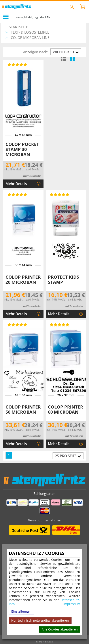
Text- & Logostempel (30, 32)
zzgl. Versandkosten (32, 176)
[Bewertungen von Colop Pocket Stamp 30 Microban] (17, 65)
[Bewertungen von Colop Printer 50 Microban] (17, 325)
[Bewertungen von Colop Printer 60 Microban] (59, 325)
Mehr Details (16, 184)
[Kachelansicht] (72, 59)
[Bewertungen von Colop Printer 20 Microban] (17, 195)
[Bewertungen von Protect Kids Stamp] (59, 195)
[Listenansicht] (63, 59)
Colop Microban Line (30, 38)
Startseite (18, 27)
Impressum (72, 604)
